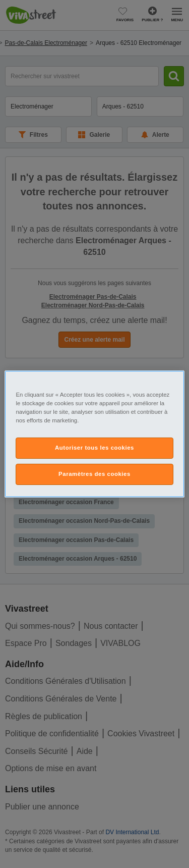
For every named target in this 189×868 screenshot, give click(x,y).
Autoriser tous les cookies (94, 448)
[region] (94, 434)
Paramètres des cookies (94, 474)
